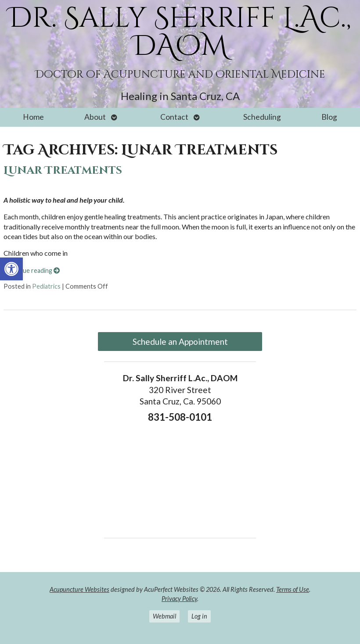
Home (33, 117)
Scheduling (262, 117)
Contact (174, 117)
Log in (199, 616)
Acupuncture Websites (79, 589)
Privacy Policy (179, 599)
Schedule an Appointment (180, 342)
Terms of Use (293, 589)
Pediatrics (46, 286)
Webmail (164, 616)
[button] (11, 269)
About (95, 117)
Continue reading (32, 270)
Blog (329, 117)
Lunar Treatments (63, 171)
